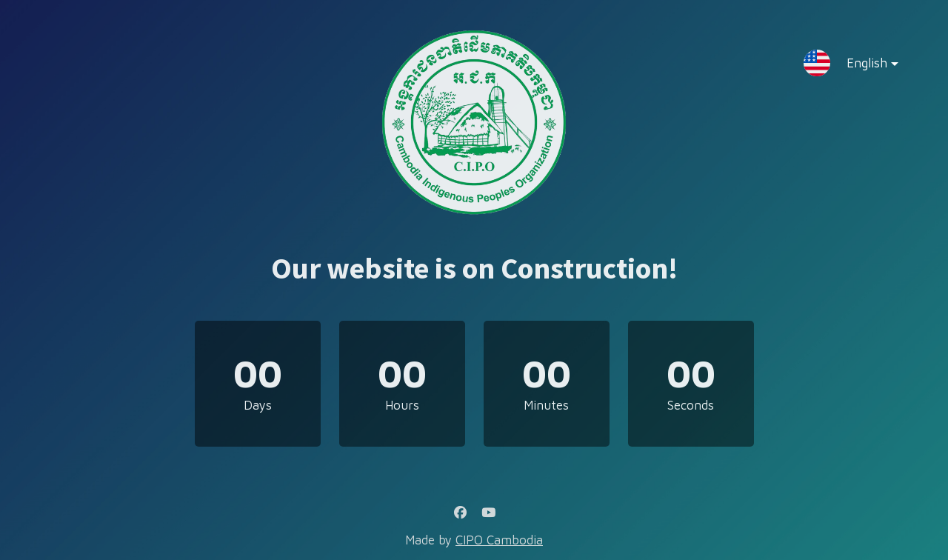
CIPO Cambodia (499, 540)
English (861, 66)
